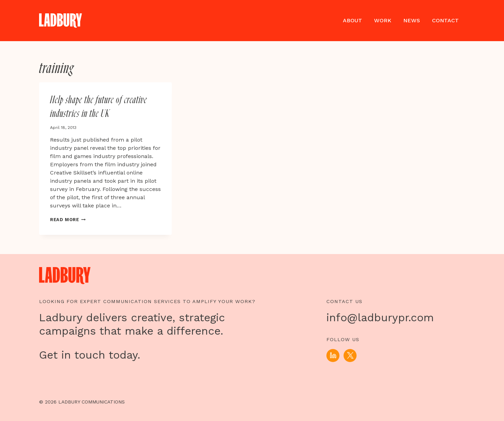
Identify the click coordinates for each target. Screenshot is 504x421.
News (412, 20)
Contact (445, 20)
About (352, 20)
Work (383, 20)
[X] (350, 356)
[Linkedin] (333, 356)
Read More (68, 220)
